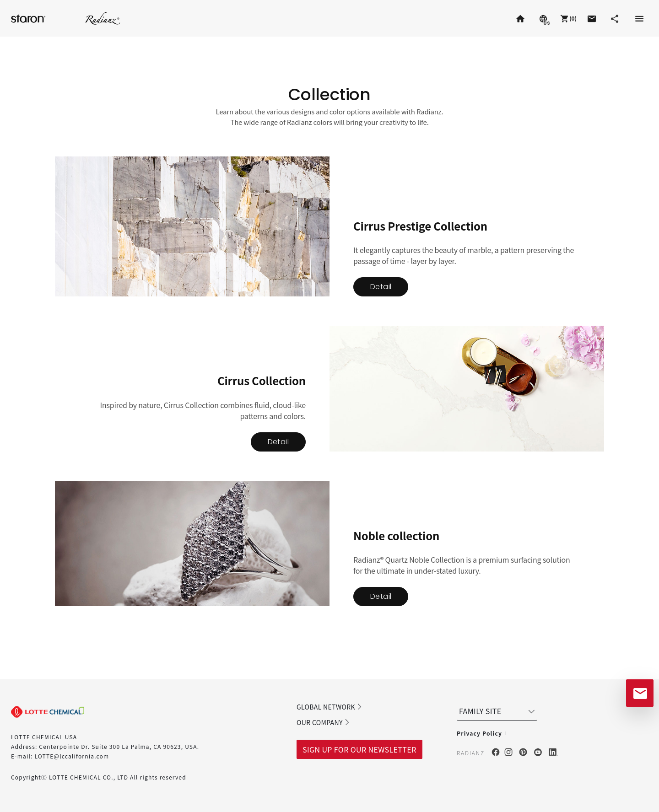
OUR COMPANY (323, 722)
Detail (381, 287)
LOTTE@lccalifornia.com (72, 756)
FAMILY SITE (498, 711)
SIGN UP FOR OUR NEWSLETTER (359, 749)
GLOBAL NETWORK (329, 707)
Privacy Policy (479, 733)
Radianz (103, 18)
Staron (29, 18)
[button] (567, 18)
